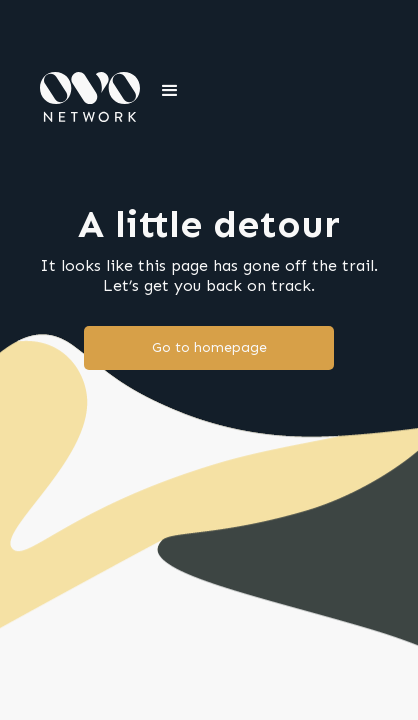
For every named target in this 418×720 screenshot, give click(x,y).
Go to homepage (209, 347)
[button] (170, 91)
